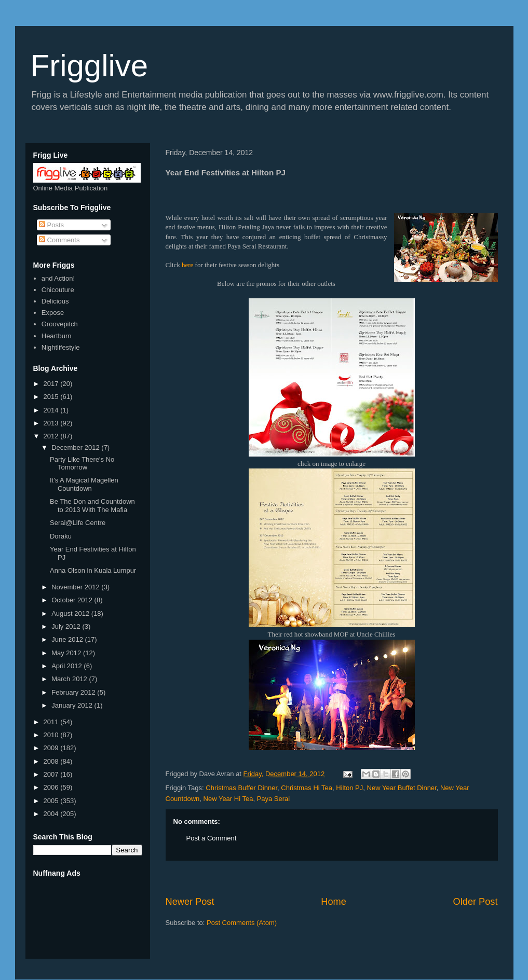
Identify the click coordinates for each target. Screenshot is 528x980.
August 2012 (71, 613)
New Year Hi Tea (228, 799)
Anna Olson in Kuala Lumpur (93, 570)
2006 (52, 787)
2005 (52, 801)
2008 (52, 761)
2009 (52, 748)
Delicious (55, 301)
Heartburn (57, 336)
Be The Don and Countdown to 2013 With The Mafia (92, 506)
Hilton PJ (349, 788)
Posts (51, 225)
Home (334, 902)
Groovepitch (60, 324)
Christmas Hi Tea (307, 788)
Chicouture (58, 290)
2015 (52, 397)
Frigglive (90, 66)
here (187, 265)
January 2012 (73, 705)
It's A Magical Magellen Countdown (84, 484)
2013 (52, 423)
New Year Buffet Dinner (402, 788)
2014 (52, 410)
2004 (52, 814)
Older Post (476, 902)
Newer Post (190, 902)
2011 (52, 722)
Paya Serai (274, 799)
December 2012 (76, 447)
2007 (52, 774)
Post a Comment (212, 838)
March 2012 (70, 679)
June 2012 (68, 639)
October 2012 (73, 600)
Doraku (61, 536)
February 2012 (74, 692)
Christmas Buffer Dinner (241, 788)
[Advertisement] (332, 878)
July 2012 (67, 626)
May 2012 (67, 653)
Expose (53, 313)
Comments (59, 240)
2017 (52, 384)
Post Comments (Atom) (242, 923)
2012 (52, 436)
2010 (52, 735)
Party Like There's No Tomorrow (82, 464)
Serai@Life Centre (78, 523)
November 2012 (76, 587)
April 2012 (67, 666)
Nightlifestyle (61, 347)
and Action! (58, 278)
